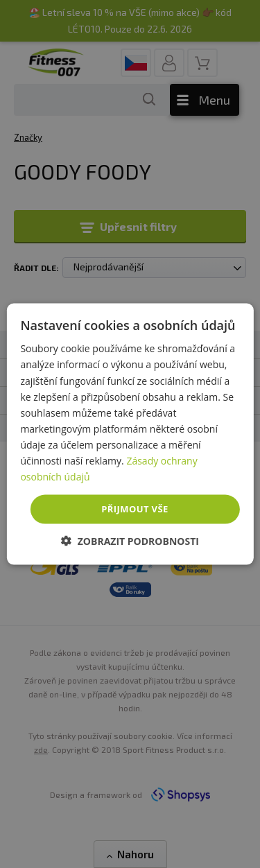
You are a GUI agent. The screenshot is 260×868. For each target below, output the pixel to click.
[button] (130, 540)
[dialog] (130, 434)
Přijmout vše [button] (135, 509)
